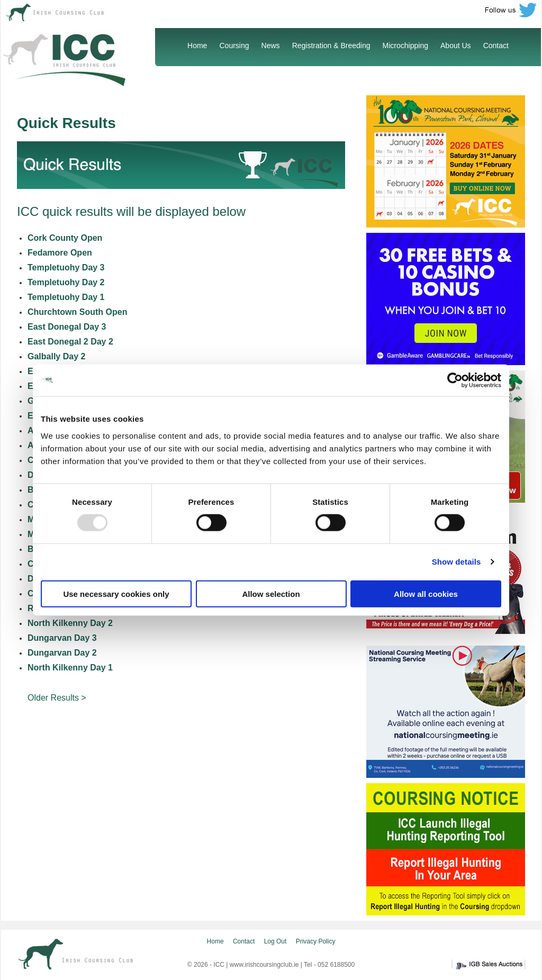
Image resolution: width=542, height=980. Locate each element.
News (271, 46)
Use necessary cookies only (116, 593)
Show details (457, 562)
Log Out (275, 941)
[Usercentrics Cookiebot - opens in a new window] (455, 380)
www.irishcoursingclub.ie (264, 965)
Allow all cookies (426, 593)
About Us (456, 46)
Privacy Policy (316, 941)
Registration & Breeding (331, 46)
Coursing (234, 46)
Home (197, 46)
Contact (496, 46)
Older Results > (57, 698)
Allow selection (271, 593)
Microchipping (405, 46)
